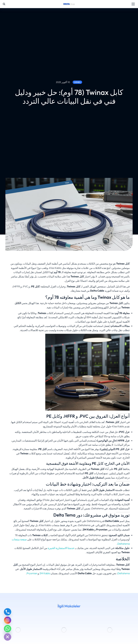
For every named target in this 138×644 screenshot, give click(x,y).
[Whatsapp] (8, 629)
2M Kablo (45, 573)
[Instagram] (8, 620)
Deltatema (124, 573)
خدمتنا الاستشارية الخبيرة (61, 548)
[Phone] (8, 612)
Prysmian (32, 573)
